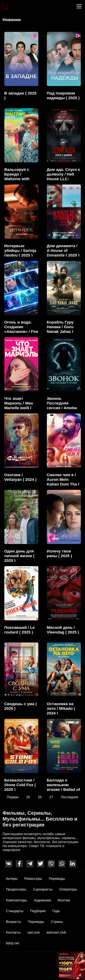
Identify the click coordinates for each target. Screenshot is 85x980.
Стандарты (15, 911)
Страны (57, 922)
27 (51, 797)
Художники (42, 900)
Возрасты (13, 922)
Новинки (12, 20)
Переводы (57, 879)
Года (56, 911)
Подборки (38, 911)
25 (28, 797)
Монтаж (64, 900)
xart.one (34, 932)
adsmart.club (56, 932)
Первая (13, 797)
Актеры (12, 879)
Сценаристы (43, 889)
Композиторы (16, 900)
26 (40, 797)
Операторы (68, 889)
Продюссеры (16, 889)
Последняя (70, 797)
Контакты (13, 932)
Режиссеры (33, 879)
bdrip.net (12, 943)
